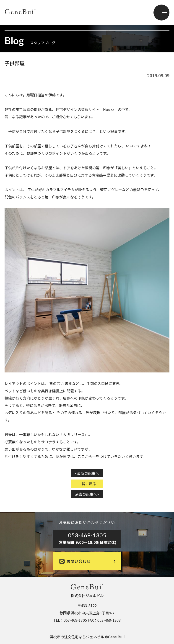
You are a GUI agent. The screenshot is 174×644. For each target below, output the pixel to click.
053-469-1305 (75, 620)
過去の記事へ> (87, 494)
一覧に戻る (87, 484)
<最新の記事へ (87, 473)
